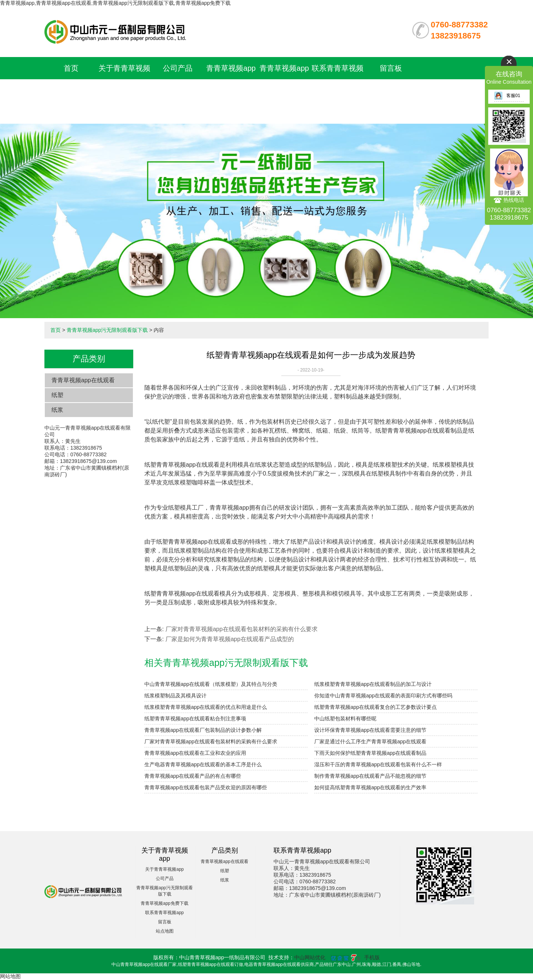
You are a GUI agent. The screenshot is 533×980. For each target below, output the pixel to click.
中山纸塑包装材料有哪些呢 (345, 719)
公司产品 (178, 68)
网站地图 (10, 976)
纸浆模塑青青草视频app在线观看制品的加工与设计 (373, 684)
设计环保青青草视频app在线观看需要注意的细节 (370, 730)
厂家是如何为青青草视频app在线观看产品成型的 (230, 639)
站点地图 (165, 931)
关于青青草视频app (164, 869)
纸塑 (57, 395)
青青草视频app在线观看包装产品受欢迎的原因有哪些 (206, 787)
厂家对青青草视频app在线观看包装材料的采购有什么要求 (242, 629)
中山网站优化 (310, 957)
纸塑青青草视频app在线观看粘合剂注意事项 (195, 719)
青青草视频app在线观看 (83, 380)
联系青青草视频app (164, 913)
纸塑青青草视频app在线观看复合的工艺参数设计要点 (376, 707)
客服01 (507, 96)
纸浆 (57, 410)
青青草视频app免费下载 (164, 903)
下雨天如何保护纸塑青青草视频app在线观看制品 (370, 753)
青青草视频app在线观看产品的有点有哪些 (193, 776)
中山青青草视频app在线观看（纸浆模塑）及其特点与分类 (211, 684)
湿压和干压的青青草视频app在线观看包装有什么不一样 (378, 764)
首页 (71, 68)
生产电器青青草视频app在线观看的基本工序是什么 (203, 764)
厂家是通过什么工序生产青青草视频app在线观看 (370, 741)
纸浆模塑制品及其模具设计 (175, 696)
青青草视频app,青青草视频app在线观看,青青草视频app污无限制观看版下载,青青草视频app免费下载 (115, 3)
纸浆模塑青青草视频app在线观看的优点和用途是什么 (206, 707)
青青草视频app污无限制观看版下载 (231, 90)
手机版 (372, 957)
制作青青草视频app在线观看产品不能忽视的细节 (370, 776)
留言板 (391, 68)
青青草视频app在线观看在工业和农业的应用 (195, 753)
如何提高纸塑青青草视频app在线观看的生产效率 (370, 787)
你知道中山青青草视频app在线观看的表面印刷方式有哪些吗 (383, 696)
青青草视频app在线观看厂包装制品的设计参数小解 (203, 730)
